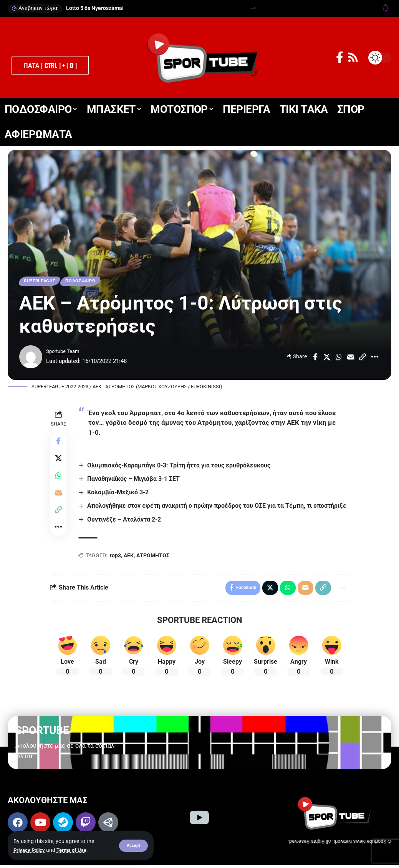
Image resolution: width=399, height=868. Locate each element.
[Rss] (353, 57)
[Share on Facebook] (315, 358)
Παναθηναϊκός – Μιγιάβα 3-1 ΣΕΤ (135, 480)
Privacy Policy (31, 850)
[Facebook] (340, 57)
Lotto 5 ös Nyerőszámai (95, 8)
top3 (117, 557)
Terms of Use (75, 850)
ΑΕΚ (130, 557)
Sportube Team (65, 353)
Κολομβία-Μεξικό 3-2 (119, 494)
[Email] (351, 358)
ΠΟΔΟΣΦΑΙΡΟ (87, 282)
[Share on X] (327, 358)
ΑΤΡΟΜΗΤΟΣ (154, 557)
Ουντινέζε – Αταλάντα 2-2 (126, 521)
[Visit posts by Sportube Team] (31, 358)
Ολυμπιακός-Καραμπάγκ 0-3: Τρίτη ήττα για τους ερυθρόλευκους (180, 467)
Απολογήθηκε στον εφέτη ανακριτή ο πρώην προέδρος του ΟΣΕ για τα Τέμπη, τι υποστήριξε (218, 508)
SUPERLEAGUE (42, 282)
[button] (133, 846)
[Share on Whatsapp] (339, 358)
